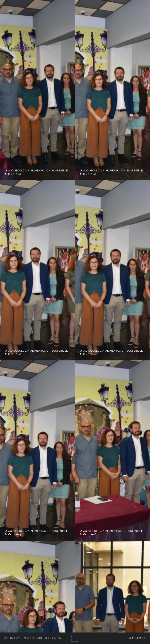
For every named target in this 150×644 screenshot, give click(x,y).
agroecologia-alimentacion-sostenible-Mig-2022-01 (37, 172)
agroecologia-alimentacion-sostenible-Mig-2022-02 (112, 172)
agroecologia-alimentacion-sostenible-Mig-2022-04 (112, 353)
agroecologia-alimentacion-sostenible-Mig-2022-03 (37, 353)
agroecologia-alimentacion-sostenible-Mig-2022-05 (37, 533)
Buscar (134, 638)
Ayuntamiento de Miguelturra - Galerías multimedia (54, 638)
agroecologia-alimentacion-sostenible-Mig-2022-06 (112, 533)
